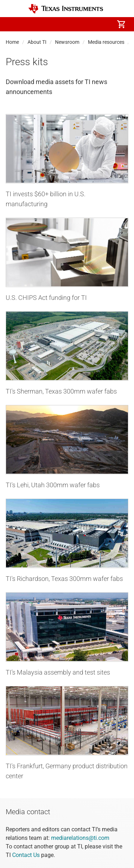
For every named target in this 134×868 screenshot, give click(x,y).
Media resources (106, 42)
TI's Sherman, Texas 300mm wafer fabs (61, 391)
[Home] (66, 9)
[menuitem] (61, 24)
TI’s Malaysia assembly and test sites (58, 672)
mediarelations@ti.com (80, 838)
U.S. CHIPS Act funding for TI (46, 298)
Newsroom (67, 42)
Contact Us (26, 855)
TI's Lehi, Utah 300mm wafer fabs (53, 485)
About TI (37, 42)
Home (12, 42)
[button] (13, 24)
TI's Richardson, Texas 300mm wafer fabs (64, 579)
